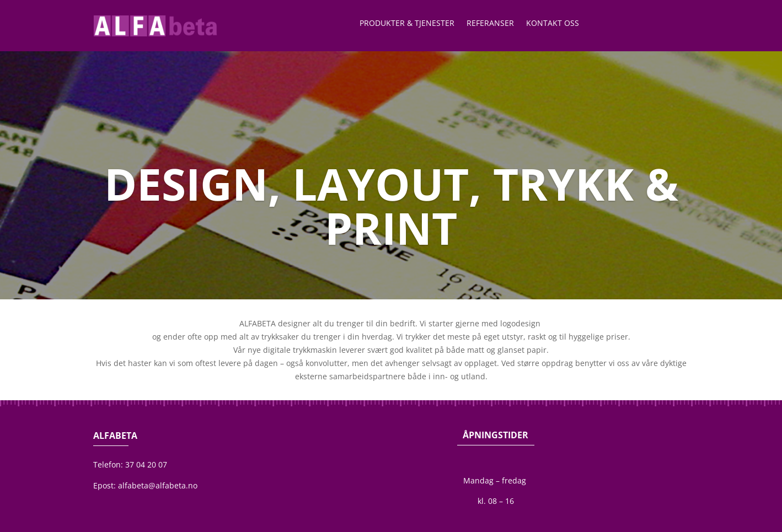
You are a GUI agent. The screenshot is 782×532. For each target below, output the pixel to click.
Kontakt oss (553, 24)
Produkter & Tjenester (407, 24)
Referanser (490, 24)
